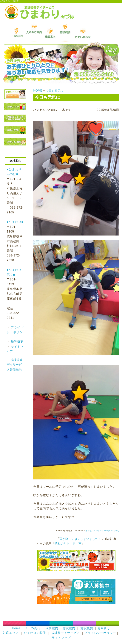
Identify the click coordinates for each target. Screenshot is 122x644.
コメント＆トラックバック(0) (105, 531)
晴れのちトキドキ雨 (68, 544)
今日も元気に (55, 91)
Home (16, 628)
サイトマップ (61, 638)
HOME (38, 91)
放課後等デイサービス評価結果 (15, 365)
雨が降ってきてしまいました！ (80, 539)
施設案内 (69, 628)
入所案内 (52, 628)
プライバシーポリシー (15, 332)
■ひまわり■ (15, 222)
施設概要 (17, 342)
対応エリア (11, 633)
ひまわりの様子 (35, 633)
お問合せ (104, 628)
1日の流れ (33, 628)
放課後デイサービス (66, 633)
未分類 (89, 531)
